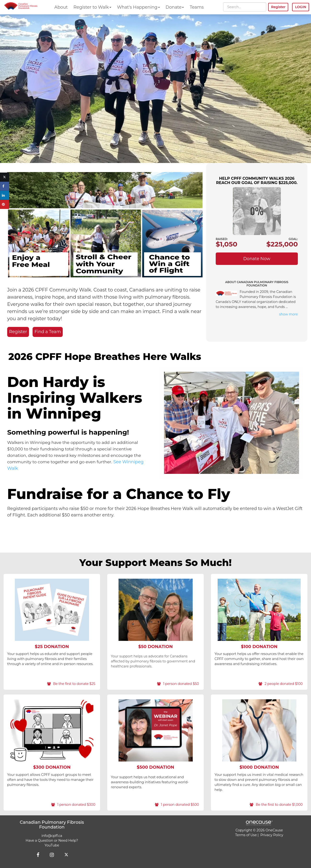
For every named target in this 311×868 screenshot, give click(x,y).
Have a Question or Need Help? (52, 840)
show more (288, 314)
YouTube (52, 845)
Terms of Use (246, 835)
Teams (197, 7)
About (61, 7)
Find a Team (48, 332)
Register (18, 332)
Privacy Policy (272, 835)
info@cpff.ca (52, 836)
